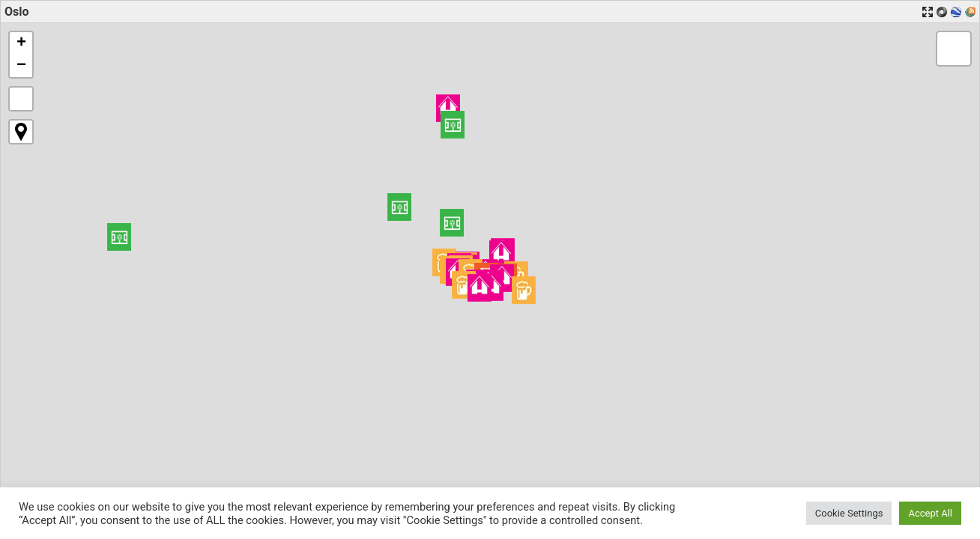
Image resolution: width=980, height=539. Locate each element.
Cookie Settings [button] (849, 513)
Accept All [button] (930, 513)
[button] (453, 125)
